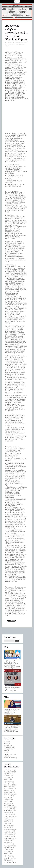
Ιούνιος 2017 (7, 851)
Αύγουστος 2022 (8, 774)
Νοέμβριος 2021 (8, 790)
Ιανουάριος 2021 (8, 809)
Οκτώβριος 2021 (8, 792)
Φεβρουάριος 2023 (9, 770)
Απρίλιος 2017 (8, 855)
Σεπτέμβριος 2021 (9, 794)
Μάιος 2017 (7, 853)
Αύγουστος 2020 (8, 818)
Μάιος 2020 (7, 824)
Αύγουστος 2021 (8, 796)
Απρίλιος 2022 (8, 781)
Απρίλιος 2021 (8, 803)
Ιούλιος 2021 (7, 798)
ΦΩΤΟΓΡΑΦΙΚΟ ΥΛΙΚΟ (10, 758)
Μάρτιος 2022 (8, 783)
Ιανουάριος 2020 (8, 831)
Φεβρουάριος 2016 (9, 862)
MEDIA (6, 742)
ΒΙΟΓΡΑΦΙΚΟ (7, 745)
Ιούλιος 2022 (7, 776)
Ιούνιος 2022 (7, 777)
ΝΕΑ (5, 753)
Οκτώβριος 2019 (8, 837)
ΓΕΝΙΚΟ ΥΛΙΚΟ (19, 43)
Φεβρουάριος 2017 (9, 859)
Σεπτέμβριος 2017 (9, 846)
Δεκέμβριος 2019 (9, 833)
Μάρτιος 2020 (8, 827)
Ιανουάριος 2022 (8, 787)
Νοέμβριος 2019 (8, 835)
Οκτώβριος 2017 (8, 844)
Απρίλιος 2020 (8, 825)
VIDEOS (6, 743)
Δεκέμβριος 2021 (9, 789)
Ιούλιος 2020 (7, 820)
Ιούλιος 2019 (7, 842)
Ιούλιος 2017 (7, 849)
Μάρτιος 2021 (8, 805)
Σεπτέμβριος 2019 (9, 838)
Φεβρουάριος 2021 (9, 807)
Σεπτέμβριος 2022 (9, 772)
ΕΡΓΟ (5, 751)
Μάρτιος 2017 (8, 857)
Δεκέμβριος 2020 (9, 811)
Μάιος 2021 (7, 801)
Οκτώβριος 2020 (8, 814)
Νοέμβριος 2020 (8, 812)
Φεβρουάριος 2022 (9, 785)
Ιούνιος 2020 (7, 822)
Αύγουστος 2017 (8, 848)
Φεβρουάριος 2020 (9, 829)
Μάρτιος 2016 (8, 861)
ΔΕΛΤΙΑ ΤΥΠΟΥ (8, 749)
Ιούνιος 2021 (7, 800)
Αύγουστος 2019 (8, 840)
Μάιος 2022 (7, 779)
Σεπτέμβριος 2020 (9, 816)
